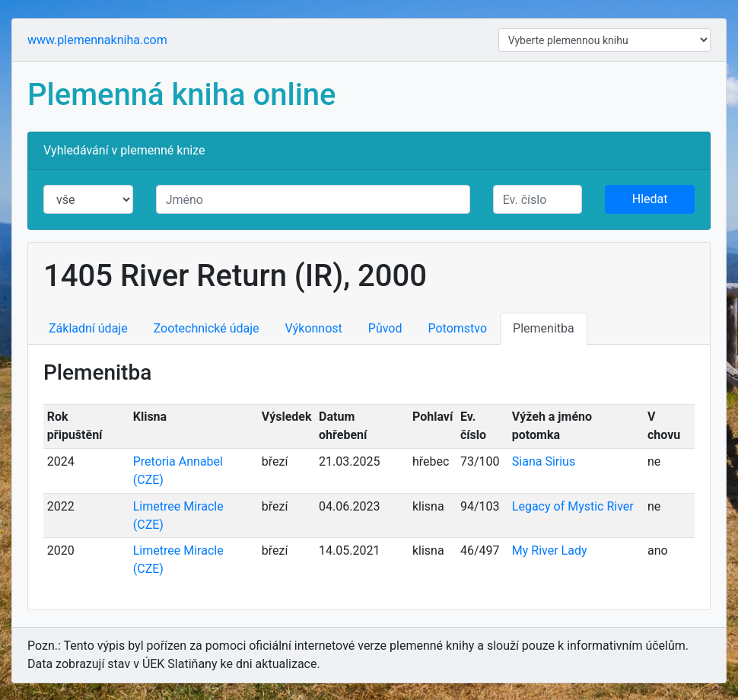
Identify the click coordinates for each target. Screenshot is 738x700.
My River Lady (550, 550)
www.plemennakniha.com (97, 40)
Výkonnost (314, 328)
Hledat (650, 199)
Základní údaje (88, 328)
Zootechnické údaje (207, 328)
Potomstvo (458, 328)
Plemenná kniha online (182, 95)
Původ (385, 328)
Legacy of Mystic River (573, 506)
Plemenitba (544, 328)
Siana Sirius (544, 461)
